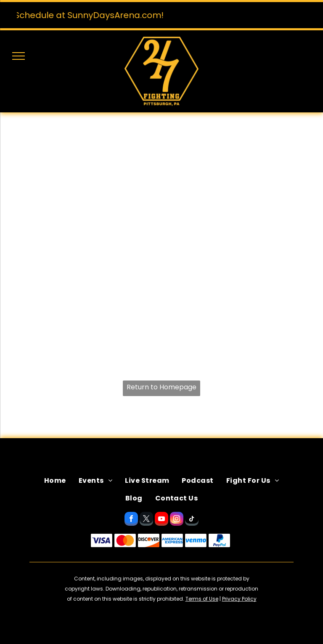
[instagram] (177, 520)
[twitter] (146, 520)
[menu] (19, 56)
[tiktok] (192, 520)
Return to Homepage (161, 387)
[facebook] (131, 520)
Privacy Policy (239, 599)
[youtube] (161, 520)
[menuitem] (55, 481)
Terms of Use (202, 599)
